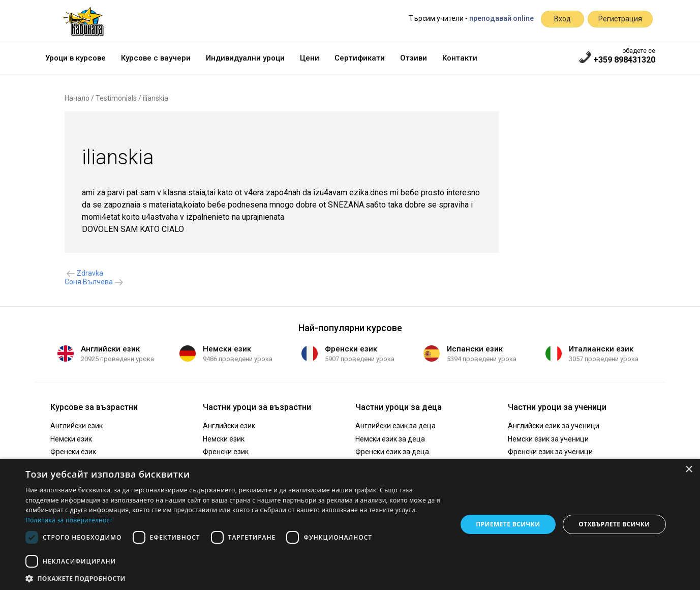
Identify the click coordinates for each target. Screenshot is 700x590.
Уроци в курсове (75, 58)
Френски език (351, 349)
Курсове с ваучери (156, 58)
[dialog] (350, 524)
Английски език (110, 349)
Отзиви (414, 58)
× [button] (689, 470)
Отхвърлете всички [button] (614, 524)
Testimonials (116, 98)
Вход (562, 19)
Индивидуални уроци (245, 58)
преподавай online (501, 18)
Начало (77, 98)
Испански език (475, 349)
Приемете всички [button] (508, 524)
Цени (310, 58)
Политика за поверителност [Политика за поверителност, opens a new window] (69, 520)
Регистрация (620, 19)
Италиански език (601, 349)
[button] (235, 578)
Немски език (227, 349)
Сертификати (360, 58)
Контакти (460, 58)
